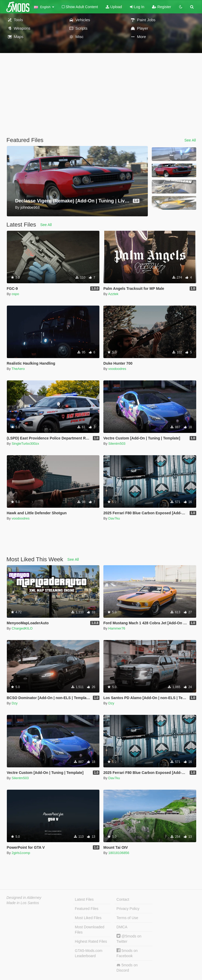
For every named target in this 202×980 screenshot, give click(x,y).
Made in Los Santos (23, 903)
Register (161, 7)
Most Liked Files (88, 918)
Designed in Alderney (24, 898)
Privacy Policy (128, 909)
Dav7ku (114, 518)
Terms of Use (127, 918)
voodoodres (117, 369)
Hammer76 (117, 628)
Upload (114, 7)
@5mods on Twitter (129, 939)
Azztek (113, 294)
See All (190, 140)
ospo (15, 294)
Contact (123, 899)
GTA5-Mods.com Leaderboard (89, 953)
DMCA (122, 927)
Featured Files (87, 909)
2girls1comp (21, 853)
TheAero (18, 369)
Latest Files (84, 899)
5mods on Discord (127, 968)
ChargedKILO (22, 628)
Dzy (14, 703)
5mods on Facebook (127, 953)
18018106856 (119, 853)
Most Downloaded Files (90, 930)
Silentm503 (117, 444)
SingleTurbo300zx (25, 444)
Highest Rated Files (91, 941)
